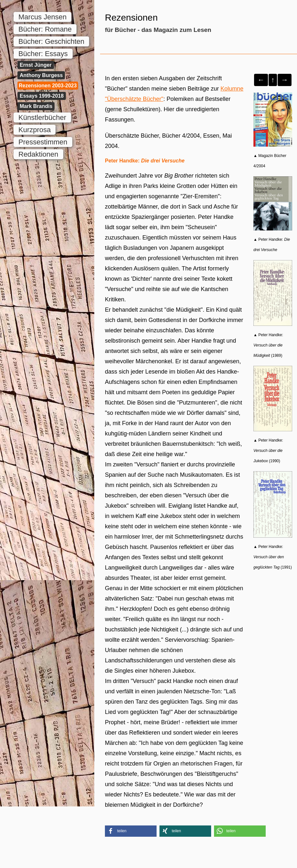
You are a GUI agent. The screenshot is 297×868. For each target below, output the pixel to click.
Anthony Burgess (41, 75)
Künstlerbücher (42, 117)
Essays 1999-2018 (42, 96)
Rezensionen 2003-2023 (48, 86)
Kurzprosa (35, 130)
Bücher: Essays (43, 54)
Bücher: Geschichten (51, 41)
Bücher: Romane (45, 29)
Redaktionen (38, 154)
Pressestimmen (43, 142)
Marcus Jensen (42, 17)
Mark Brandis (36, 106)
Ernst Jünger (36, 65)
